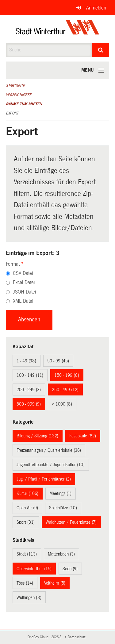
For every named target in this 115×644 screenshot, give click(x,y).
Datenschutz (78, 637)
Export (12, 113)
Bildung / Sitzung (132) (37, 436)
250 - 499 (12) (65, 390)
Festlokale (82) (83, 436)
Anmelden (96, 8)
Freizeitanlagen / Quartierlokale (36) (49, 450)
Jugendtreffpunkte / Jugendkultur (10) (51, 465)
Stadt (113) (27, 554)
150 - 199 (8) (67, 375)
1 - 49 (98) (26, 361)
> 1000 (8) (62, 404)
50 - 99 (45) (58, 361)
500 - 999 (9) (29, 404)
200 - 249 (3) (29, 390)
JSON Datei (24, 292)
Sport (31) (26, 522)
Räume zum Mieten (24, 104)
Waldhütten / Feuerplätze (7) (71, 522)
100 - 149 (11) (30, 375)
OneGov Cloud (39, 637)
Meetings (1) (60, 493)
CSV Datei (23, 273)
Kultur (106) (27, 493)
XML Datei (23, 301)
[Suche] (101, 50)
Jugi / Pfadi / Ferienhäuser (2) (44, 479)
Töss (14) (25, 583)
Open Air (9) (27, 508)
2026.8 (57, 637)
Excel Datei (24, 282)
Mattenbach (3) (61, 554)
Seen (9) (70, 569)
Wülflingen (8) (29, 597)
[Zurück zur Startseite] (57, 29)
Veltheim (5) (55, 583)
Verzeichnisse (19, 95)
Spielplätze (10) (63, 508)
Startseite (15, 86)
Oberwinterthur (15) (34, 569)
